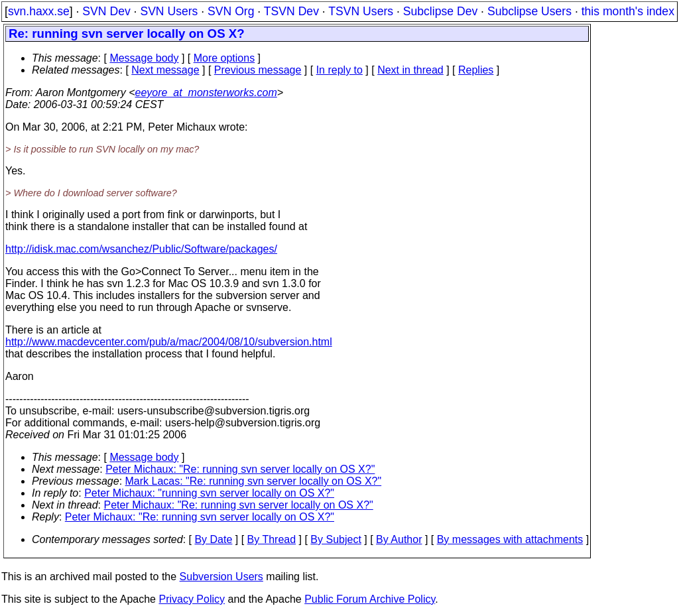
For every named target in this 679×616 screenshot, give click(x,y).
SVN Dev (106, 11)
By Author (399, 539)
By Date (213, 539)
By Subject (336, 539)
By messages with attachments (510, 539)
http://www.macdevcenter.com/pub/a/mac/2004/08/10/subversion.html (169, 342)
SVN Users (169, 11)
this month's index (628, 11)
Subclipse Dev (440, 11)
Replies (476, 70)
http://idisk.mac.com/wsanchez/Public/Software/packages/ (141, 249)
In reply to (339, 70)
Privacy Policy (192, 599)
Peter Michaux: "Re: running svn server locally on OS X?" (240, 469)
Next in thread (410, 70)
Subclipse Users (529, 11)
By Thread (272, 539)
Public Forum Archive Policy (370, 599)
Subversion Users (221, 577)
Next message (165, 70)
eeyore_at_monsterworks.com (206, 92)
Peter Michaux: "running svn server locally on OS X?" (209, 493)
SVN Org (231, 11)
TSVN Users (361, 11)
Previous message (258, 70)
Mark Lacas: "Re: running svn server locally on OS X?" (254, 481)
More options (224, 58)
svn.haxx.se (39, 11)
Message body (144, 58)
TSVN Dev (291, 11)
